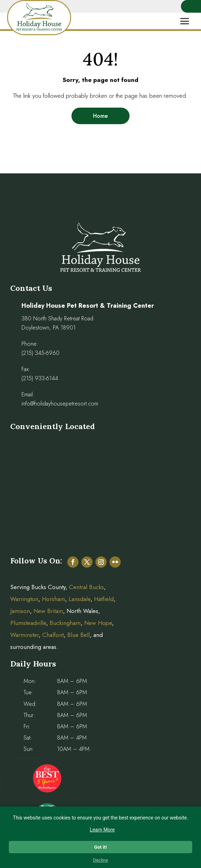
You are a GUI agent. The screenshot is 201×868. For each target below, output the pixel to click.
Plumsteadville (28, 623)
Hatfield (104, 599)
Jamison (20, 611)
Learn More (102, 830)
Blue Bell (78, 635)
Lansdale (80, 599)
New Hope (97, 623)
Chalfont (53, 635)
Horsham (54, 599)
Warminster (24, 635)
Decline (100, 860)
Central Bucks (86, 587)
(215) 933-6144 (40, 378)
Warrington (24, 599)
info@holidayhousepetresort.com (60, 404)
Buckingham (65, 623)
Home (100, 116)
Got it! (100, 847)
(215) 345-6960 (40, 353)
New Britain (48, 611)
